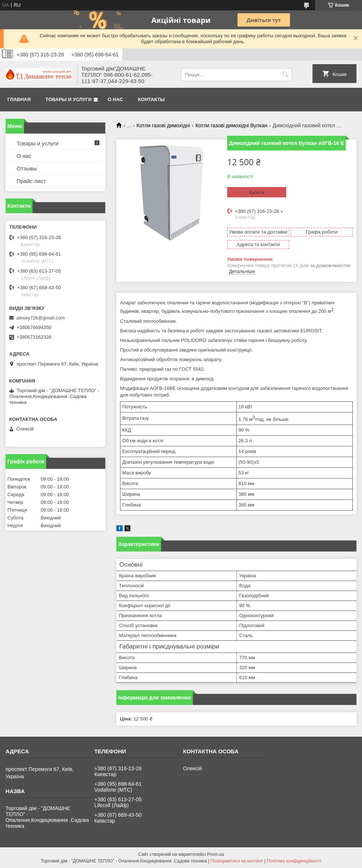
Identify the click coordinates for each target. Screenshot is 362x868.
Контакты (151, 99)
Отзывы (27, 168)
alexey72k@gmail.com (40, 318)
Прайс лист (31, 181)
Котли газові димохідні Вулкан (231, 125)
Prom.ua (216, 854)
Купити (257, 192)
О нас (116, 99)
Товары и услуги (69, 99)
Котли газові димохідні (163, 125)
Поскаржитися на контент (237, 861)
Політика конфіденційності (294, 861)
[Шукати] (285, 75)
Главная (19, 99)
